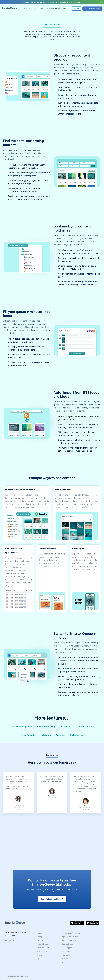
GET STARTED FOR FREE (92, 9)
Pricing (65, 8)
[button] (27, 9)
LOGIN (76, 9)
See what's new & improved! (70, 2)
